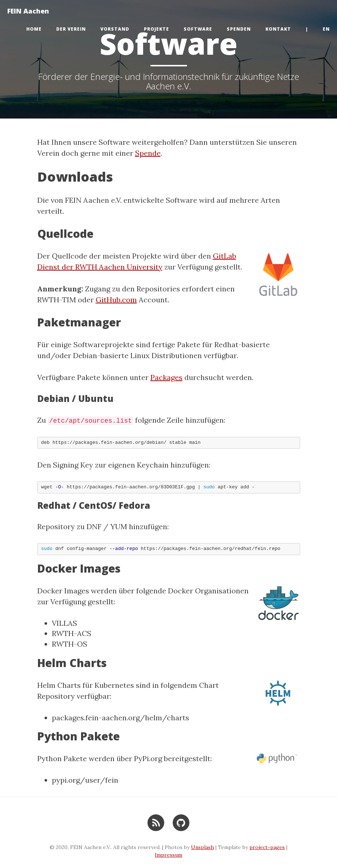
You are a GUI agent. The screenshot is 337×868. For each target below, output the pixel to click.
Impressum (168, 855)
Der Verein (71, 29)
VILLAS (64, 623)
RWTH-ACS (72, 633)
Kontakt (278, 29)
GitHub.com (116, 300)
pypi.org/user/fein (85, 780)
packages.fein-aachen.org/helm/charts (120, 718)
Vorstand (115, 29)
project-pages (267, 847)
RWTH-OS (70, 644)
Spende (148, 153)
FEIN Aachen (28, 11)
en (326, 29)
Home (34, 29)
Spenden (239, 29)
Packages (166, 377)
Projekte (156, 29)
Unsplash (202, 847)
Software (198, 29)
